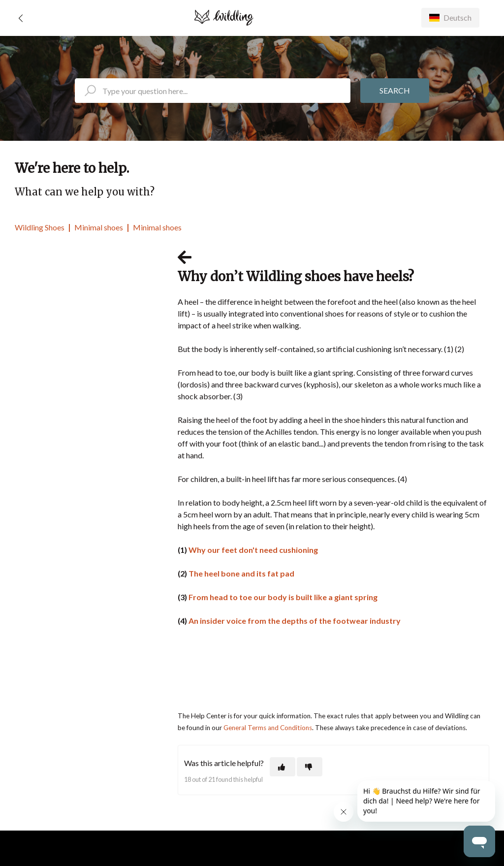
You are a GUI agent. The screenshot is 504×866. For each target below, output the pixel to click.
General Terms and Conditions (268, 728)
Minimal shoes (99, 227)
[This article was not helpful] (310, 767)
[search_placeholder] (213, 91)
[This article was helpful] (283, 767)
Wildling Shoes (40, 227)
